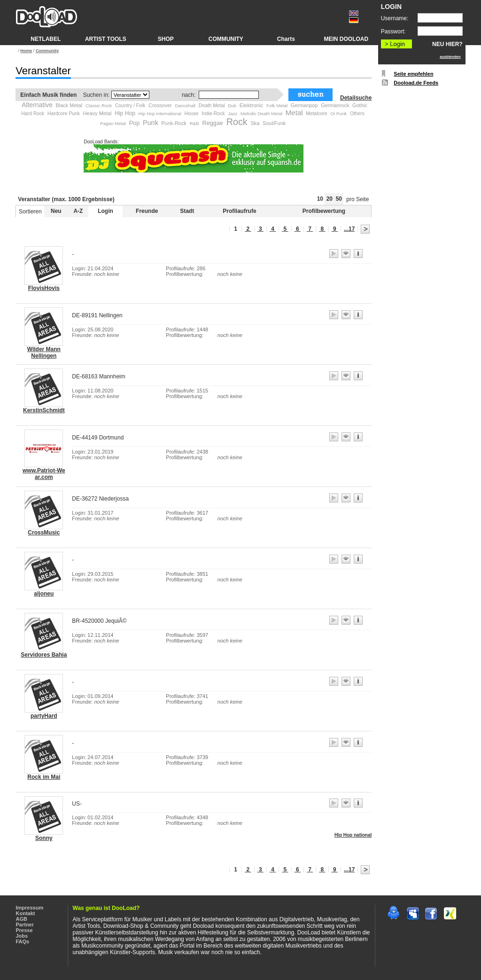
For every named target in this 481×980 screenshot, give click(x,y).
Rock (237, 122)
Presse (24, 930)
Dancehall (185, 106)
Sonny (44, 838)
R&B (194, 123)
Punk (151, 123)
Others (357, 114)
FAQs (23, 941)
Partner (25, 925)
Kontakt (26, 913)
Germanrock (335, 105)
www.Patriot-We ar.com (44, 474)
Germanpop (304, 105)
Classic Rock (99, 106)
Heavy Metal (97, 113)
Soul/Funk (274, 123)
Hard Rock (33, 114)
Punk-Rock (174, 123)
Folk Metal (277, 106)
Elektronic (252, 105)
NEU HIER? (447, 44)
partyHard (44, 716)
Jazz (233, 114)
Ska (255, 123)
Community (47, 51)
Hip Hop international (160, 114)
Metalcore (316, 114)
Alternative (37, 105)
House (191, 114)
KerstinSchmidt (44, 410)
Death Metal (212, 106)
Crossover (160, 105)
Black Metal (69, 105)
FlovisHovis (44, 288)
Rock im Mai (44, 777)
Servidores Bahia (44, 655)
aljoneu (44, 594)
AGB (22, 919)
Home (26, 51)
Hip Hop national (353, 835)
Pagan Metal (113, 123)
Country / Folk (130, 106)
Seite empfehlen (413, 74)
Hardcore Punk (64, 114)
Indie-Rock (213, 114)
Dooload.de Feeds (416, 83)
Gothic (360, 105)
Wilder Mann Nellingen (44, 353)
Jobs (22, 936)
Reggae (213, 123)
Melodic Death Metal (261, 114)
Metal (294, 113)
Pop (135, 123)
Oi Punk (338, 114)
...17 (349, 229)
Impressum (30, 908)
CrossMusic (44, 533)
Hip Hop (125, 113)
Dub (232, 106)
